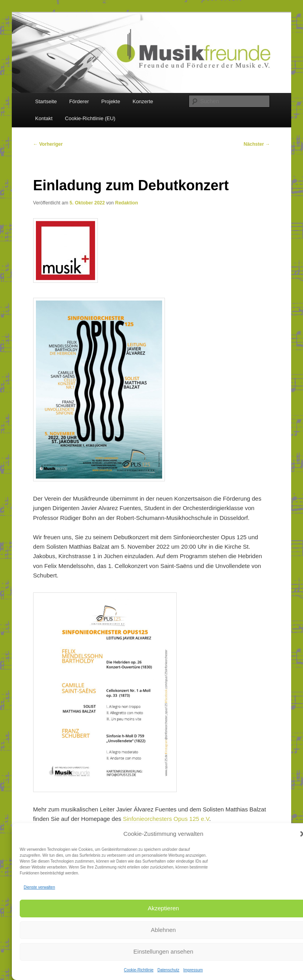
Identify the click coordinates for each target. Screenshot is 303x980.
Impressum (193, 970)
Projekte (111, 101)
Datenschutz (168, 970)
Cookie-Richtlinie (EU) (90, 118)
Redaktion (127, 203)
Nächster (257, 144)
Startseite (46, 101)
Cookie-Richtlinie (139, 970)
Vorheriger (48, 144)
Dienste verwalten (39, 887)
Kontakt (44, 118)
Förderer (79, 101)
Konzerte (143, 101)
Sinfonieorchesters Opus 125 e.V (166, 819)
